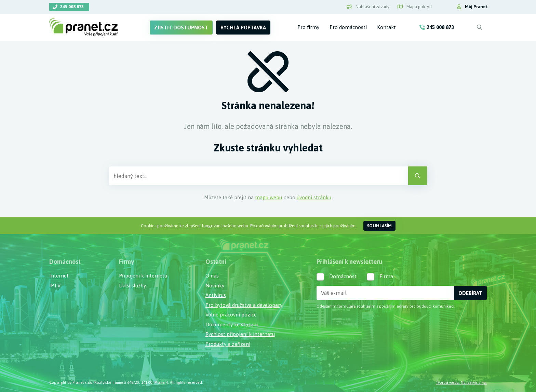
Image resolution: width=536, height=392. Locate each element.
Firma (386, 276)
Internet (59, 276)
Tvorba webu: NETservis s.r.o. (461, 382)
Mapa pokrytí (415, 7)
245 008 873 (72, 7)
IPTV (55, 286)
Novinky (215, 286)
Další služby (132, 286)
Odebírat (470, 293)
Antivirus (216, 295)
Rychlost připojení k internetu (240, 334)
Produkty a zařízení (228, 344)
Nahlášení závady (368, 7)
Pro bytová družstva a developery (244, 305)
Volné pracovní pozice (231, 315)
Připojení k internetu (143, 276)
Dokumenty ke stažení (232, 325)
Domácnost (343, 276)
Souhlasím (379, 226)
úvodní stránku (314, 197)
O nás (212, 276)
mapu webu (269, 197)
